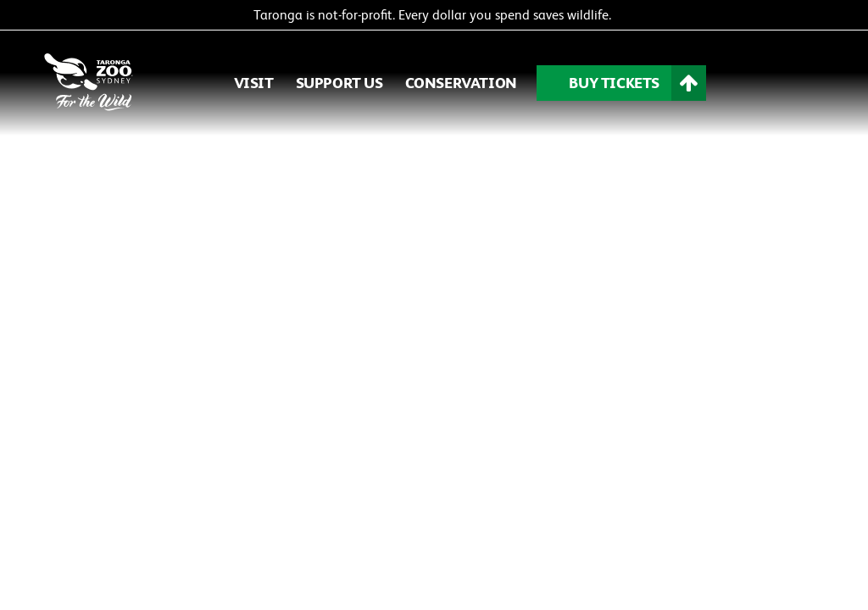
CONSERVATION (461, 83)
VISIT (254, 83)
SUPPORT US (339, 83)
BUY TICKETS (614, 83)
